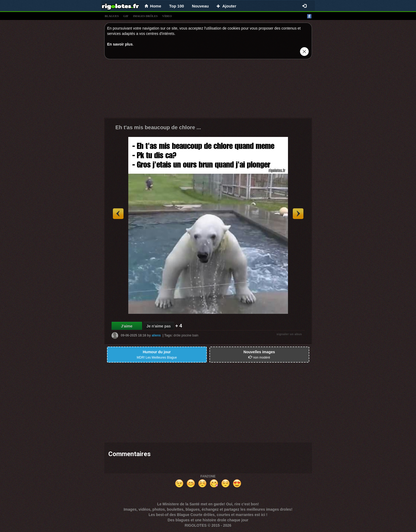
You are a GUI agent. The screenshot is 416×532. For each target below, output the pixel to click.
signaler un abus (289, 334)
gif (126, 16)
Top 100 (177, 6)
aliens (156, 335)
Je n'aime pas (158, 326)
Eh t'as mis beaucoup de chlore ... (158, 127)
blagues (112, 16)
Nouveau (200, 6)
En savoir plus (120, 44)
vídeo (167, 16)
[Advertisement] (208, 90)
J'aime (127, 326)
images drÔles (145, 16)
